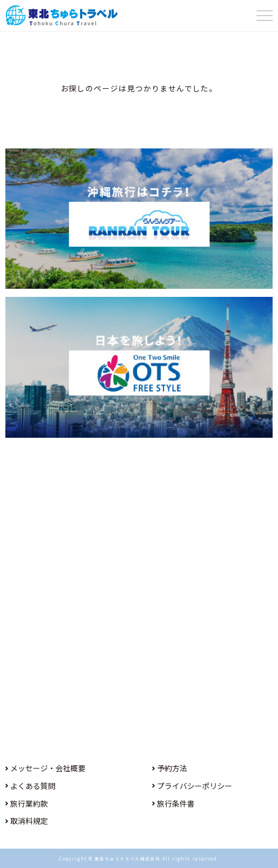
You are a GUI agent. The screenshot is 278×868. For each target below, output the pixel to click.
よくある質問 (33, 786)
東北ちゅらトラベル (62, 16)
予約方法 (172, 768)
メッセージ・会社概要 (48, 768)
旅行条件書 (176, 803)
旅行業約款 (29, 803)
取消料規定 (29, 821)
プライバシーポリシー (195, 786)
